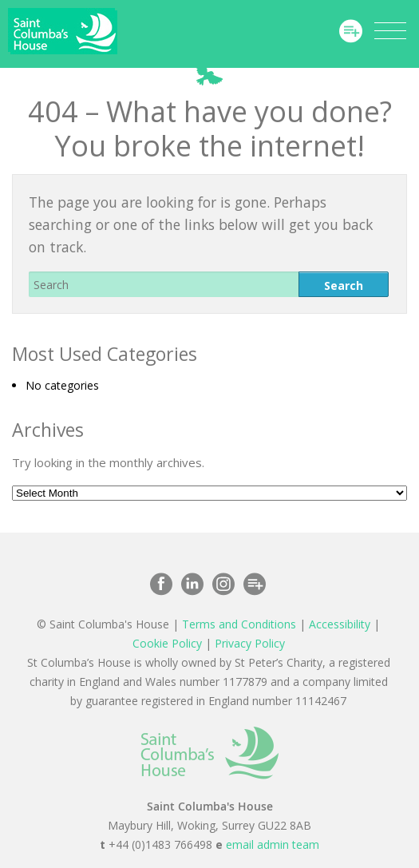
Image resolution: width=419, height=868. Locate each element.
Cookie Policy (167, 643)
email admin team (273, 844)
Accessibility (340, 624)
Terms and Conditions (239, 624)
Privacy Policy (250, 643)
